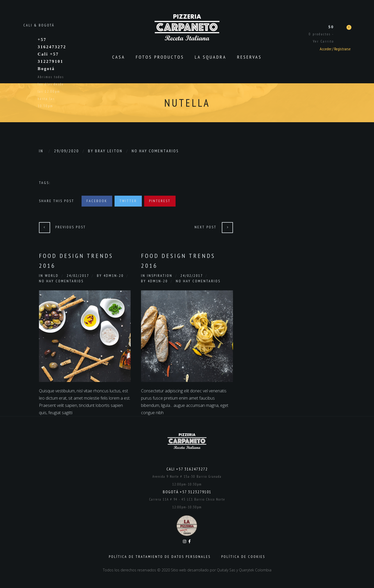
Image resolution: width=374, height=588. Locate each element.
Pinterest (160, 201)
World (52, 276)
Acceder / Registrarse (335, 49)
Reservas (249, 57)
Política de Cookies (243, 557)
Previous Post (71, 227)
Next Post (206, 227)
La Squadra (211, 57)
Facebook (97, 201)
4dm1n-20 (114, 276)
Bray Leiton (109, 151)
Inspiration (160, 276)
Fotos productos (160, 57)
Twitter (128, 201)
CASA (119, 57)
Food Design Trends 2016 (76, 261)
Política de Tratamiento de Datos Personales (160, 557)
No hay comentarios (155, 151)
